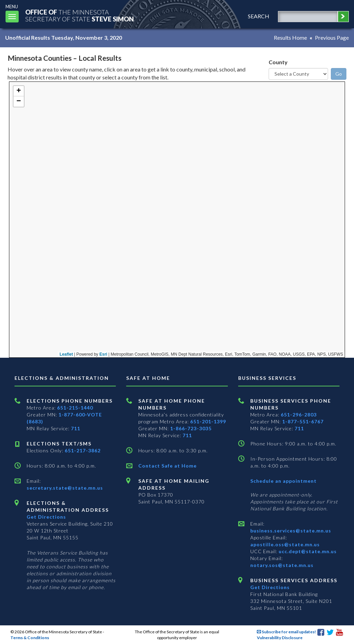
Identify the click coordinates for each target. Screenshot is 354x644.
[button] (19, 91)
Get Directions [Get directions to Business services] (270, 587)
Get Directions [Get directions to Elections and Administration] (46, 517)
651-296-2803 (299, 415)
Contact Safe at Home (167, 466)
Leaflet (36, 354)
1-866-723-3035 (191, 428)
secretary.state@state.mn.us (65, 488)
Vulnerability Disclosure (280, 638)
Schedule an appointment (283, 481)
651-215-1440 (75, 408)
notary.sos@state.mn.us (282, 565)
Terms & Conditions (30, 638)
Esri (74, 354)
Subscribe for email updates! (286, 632)
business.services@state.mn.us (291, 531)
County (278, 62)
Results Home (290, 37)
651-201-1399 (208, 421)
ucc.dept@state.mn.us (307, 551)
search (259, 16)
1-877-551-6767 (303, 421)
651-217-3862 (83, 450)
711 (76, 428)
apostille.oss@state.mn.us (285, 544)
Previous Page (332, 37)
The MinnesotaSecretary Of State (80, 15)
